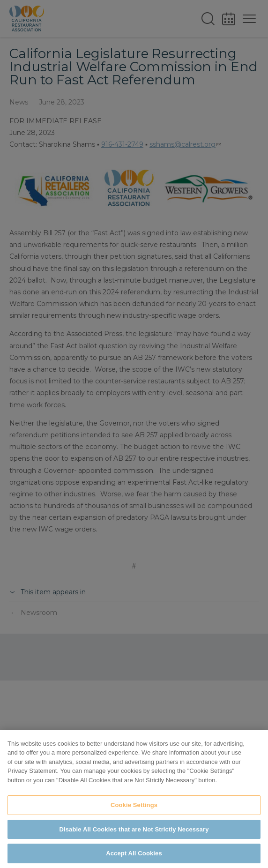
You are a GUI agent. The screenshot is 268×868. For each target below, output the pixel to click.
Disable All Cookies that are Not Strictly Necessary (134, 829)
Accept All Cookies (134, 853)
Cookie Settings (134, 805)
